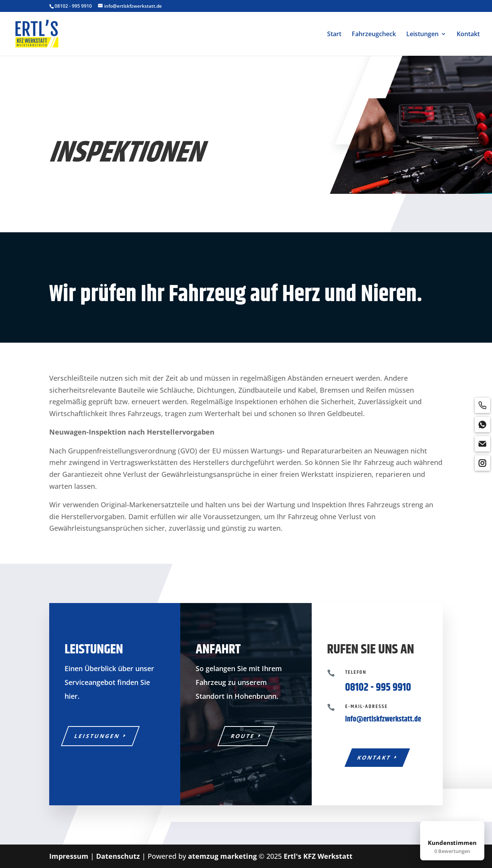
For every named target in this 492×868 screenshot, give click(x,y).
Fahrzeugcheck (374, 35)
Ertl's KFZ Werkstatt (318, 856)
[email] (482, 444)
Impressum (69, 856)
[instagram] (482, 463)
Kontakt (468, 35)
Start (334, 35)
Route (243, 736)
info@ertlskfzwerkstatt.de (383, 719)
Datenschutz (118, 856)
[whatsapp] (482, 425)
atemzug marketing (222, 856)
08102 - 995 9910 (73, 6)
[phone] (482, 405)
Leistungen (422, 35)
